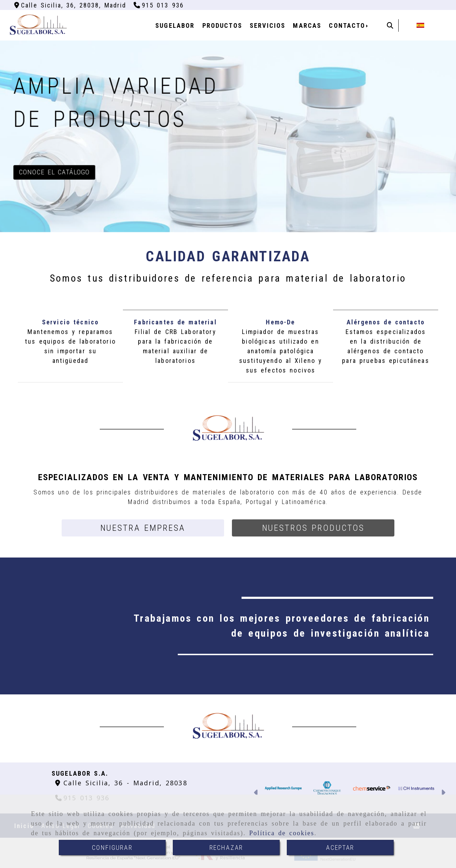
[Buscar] (390, 25)
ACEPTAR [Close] (340, 848)
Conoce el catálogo (55, 172)
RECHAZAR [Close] (226, 848)
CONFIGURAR (112, 848)
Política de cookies (282, 833)
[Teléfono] (159, 5)
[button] (143, 528)
